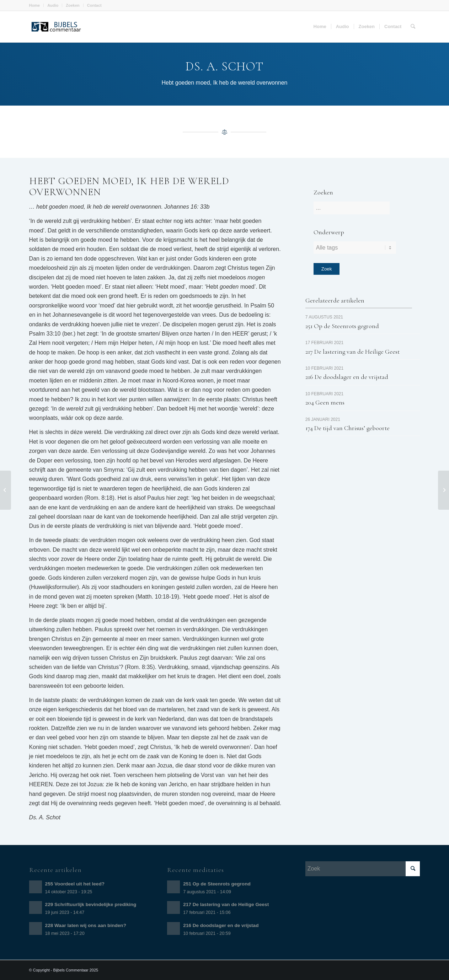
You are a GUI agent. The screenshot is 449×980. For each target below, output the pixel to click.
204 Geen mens (325, 402)
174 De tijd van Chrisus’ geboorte (348, 428)
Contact (94, 5)
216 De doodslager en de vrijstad (347, 377)
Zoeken (73, 5)
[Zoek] (413, 27)
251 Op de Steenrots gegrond (342, 326)
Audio (53, 5)
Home (35, 5)
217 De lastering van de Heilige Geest (352, 352)
